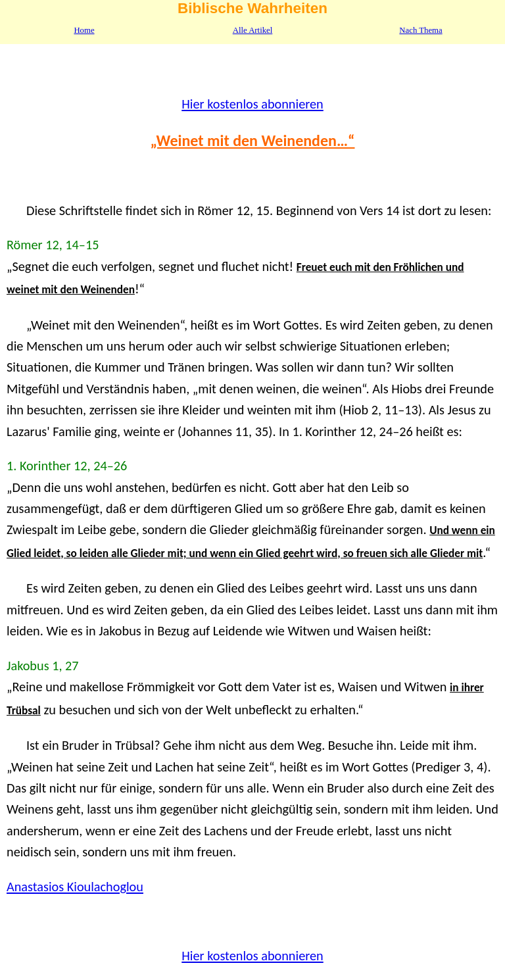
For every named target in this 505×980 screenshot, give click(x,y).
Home (84, 30)
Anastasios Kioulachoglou (75, 887)
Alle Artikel (253, 30)
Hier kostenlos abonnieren (252, 104)
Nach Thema (421, 30)
